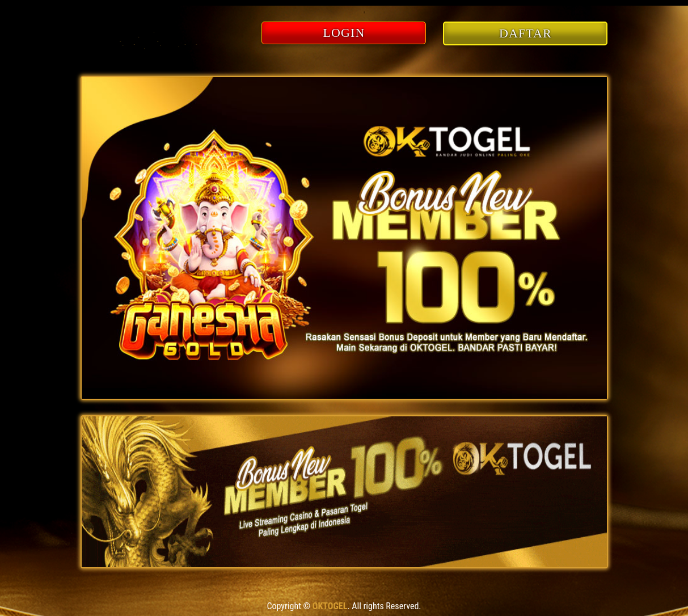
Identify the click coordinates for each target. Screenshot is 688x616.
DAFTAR (526, 33)
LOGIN (344, 33)
